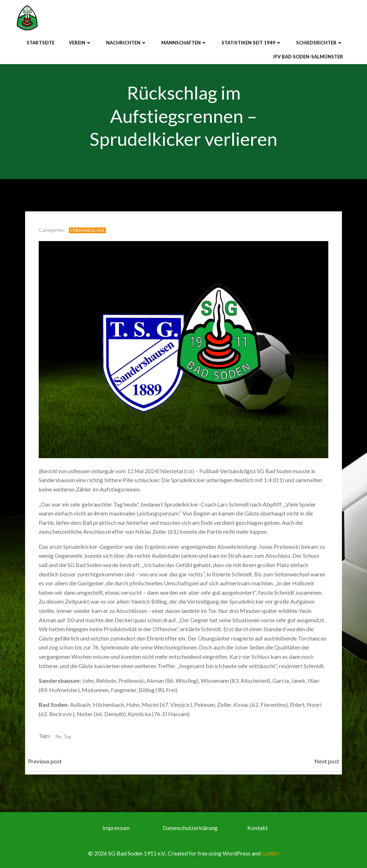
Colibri (270, 853)
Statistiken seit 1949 (252, 43)
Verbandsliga (87, 230)
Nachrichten (127, 43)
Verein (80, 43)
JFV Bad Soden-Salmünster (308, 57)
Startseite (40, 43)
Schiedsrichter (320, 43)
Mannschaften (184, 43)
